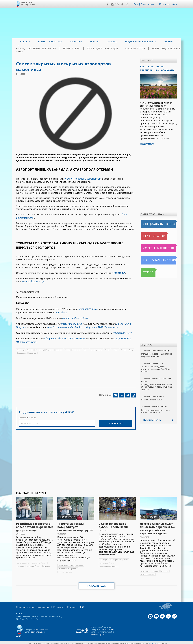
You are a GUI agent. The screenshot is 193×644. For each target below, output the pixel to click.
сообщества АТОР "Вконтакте (93, 322)
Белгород (21, 343)
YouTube (114, 4)
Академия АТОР (138, 49)
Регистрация (149, 4)
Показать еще (97, 584)
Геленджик (77, 343)
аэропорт (33, 346)
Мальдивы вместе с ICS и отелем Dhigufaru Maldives (156, 353)
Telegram (129, 4)
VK (119, 4)
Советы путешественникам (156, 247)
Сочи (86, 343)
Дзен (110, 4)
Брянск (30, 343)
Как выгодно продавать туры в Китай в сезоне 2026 (158, 410)
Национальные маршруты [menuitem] (141, 42)
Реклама (66, 605)
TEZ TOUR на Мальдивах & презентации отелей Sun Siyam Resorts (155, 367)
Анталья (155, 570)
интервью (145, 570)
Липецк (114, 343)
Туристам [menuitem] (112, 42)
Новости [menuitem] (25, 42)
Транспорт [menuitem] (76, 42)
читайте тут (118, 271)
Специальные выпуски (154, 222)
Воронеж (50, 343)
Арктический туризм (62, 49)
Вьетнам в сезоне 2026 (152, 398)
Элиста (59, 343)
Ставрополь (22, 346)
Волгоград (40, 343)
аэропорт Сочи (33, 564)
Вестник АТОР (149, 234)
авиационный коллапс (109, 564)
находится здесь (87, 306)
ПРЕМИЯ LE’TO (86, 49)
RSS (76, 605)
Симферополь (96, 343)
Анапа (67, 343)
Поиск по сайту (169, 4)
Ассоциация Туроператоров (28, 4)
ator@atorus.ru (38, 630)
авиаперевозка (23, 561)
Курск (106, 343)
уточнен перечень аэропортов (81, 178)
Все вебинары (151, 418)
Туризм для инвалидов (111, 49)
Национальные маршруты (155, 259)
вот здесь (61, 309)
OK (124, 4)
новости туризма (87, 567)
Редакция (54, 605)
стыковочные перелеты (68, 567)
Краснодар (46, 564)
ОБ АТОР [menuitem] (169, 42)
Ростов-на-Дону (126, 343)
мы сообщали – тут (32, 279)
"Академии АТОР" (121, 327)
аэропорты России (39, 561)
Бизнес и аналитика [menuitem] (50, 42)
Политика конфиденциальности (31, 605)
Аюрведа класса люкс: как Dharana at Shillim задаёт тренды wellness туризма (158, 385)
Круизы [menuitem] (94, 42)
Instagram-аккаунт (71, 319)
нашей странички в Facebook (60, 322)
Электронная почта (27, 411)
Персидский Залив (66, 564)
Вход (138, 4)
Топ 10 (145, 271)
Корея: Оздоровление (164, 49)
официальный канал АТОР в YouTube (62, 332)
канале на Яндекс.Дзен (73, 314)
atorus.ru (152, 642)
